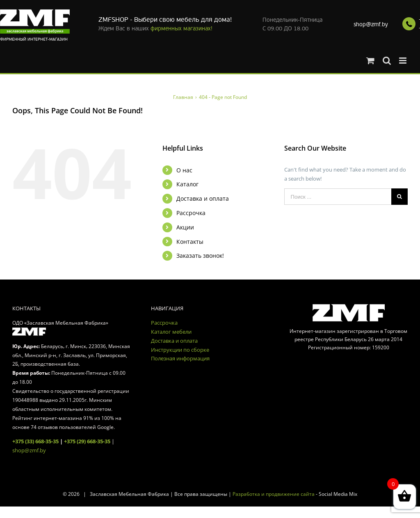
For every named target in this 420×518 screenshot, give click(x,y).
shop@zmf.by (371, 24)
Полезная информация (180, 358)
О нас (184, 170)
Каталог (187, 184)
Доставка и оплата (203, 198)
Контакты (190, 242)
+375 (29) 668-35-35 (87, 441)
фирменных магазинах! (181, 29)
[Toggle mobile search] (387, 61)
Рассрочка (191, 213)
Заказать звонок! (200, 256)
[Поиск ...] (338, 197)
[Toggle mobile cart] (370, 61)
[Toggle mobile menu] (403, 61)
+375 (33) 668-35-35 (35, 441)
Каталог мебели (171, 332)
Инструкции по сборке (180, 350)
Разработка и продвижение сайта (274, 494)
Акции (185, 227)
